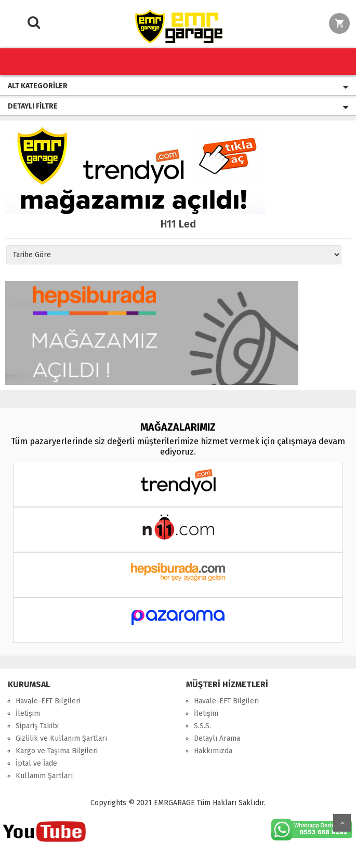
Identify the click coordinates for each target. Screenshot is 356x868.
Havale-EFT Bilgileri (48, 701)
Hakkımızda (213, 751)
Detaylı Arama (217, 738)
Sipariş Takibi (37, 726)
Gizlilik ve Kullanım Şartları (61, 738)
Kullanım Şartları (44, 776)
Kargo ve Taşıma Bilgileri (57, 751)
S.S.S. (202, 726)
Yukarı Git (342, 823)
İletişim (28, 713)
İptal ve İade (36, 763)
